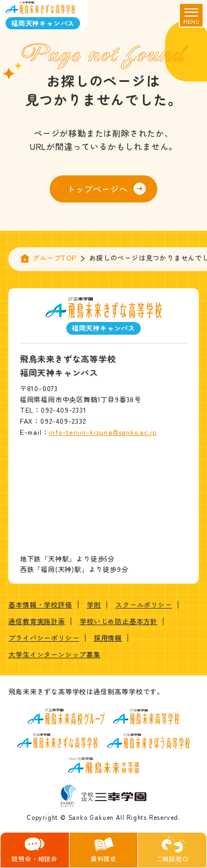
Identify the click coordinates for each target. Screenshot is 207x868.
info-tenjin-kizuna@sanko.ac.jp (102, 432)
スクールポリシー (144, 605)
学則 (94, 605)
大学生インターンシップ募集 (54, 654)
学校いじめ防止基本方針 (118, 621)
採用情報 (108, 638)
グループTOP (54, 258)
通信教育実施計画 (36, 621)
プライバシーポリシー (44, 638)
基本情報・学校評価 (40, 605)
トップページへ (106, 189)
